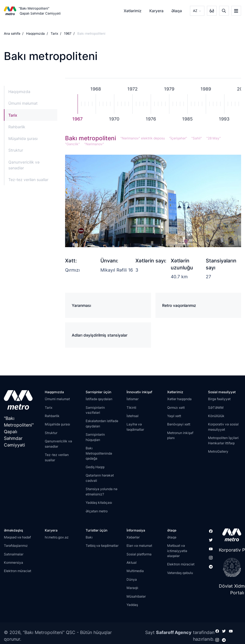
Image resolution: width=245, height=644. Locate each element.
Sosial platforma (139, 554)
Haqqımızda (35, 33)
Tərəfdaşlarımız (16, 546)
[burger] (236, 11)
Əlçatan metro (97, 511)
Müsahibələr (136, 596)
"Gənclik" (72, 144)
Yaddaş (132, 605)
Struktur (16, 150)
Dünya (132, 579)
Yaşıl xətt (174, 416)
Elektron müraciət (18, 571)
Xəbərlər (133, 537)
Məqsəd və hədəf (17, 537)
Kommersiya (13, 562)
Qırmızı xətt (176, 408)
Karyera (156, 11)
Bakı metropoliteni (91, 138)
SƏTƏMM (216, 408)
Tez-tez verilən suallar (28, 180)
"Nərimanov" (94, 144)
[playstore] (230, 567)
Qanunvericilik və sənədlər (24, 165)
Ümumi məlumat (23, 103)
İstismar (133, 399)
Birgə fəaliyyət (219, 399)
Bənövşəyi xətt (179, 424)
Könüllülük (216, 416)
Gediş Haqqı (95, 467)
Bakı (89, 537)
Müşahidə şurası (23, 138)
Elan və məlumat (139, 546)
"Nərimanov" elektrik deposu (142, 138)
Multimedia (135, 571)
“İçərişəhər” (178, 138)
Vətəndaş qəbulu (180, 573)
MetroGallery (218, 451)
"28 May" (213, 138)
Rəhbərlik (17, 127)
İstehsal (133, 416)
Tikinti (131, 408)
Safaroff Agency (174, 632)
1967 (68, 33)
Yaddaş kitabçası (99, 503)
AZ (195, 11)
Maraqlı (132, 588)
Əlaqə (177, 11)
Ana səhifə (12, 33)
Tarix (54, 33)
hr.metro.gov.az (57, 537)
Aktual (132, 562)
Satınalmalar (14, 554)
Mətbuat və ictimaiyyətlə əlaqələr (177, 551)
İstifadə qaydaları (99, 399)
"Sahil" (196, 138)
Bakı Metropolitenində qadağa (99, 453)
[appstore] (230, 535)
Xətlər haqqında (179, 399)
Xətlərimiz (133, 11)
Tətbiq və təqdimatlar (102, 546)
